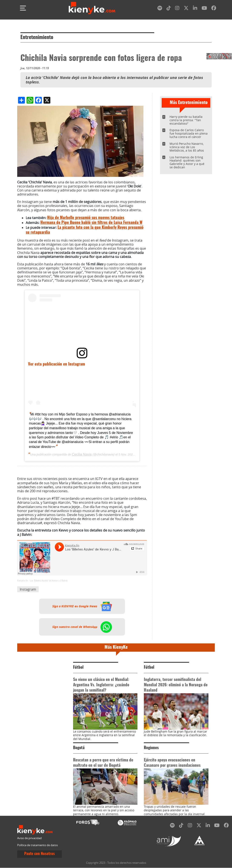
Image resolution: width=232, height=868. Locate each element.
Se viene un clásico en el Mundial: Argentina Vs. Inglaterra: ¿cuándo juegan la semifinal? (101, 685)
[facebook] (214, 9)
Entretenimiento (37, 38)
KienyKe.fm (23, 581)
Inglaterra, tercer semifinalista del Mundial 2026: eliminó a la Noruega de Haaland (176, 685)
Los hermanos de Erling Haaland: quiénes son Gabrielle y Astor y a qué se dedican (187, 162)
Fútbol (78, 668)
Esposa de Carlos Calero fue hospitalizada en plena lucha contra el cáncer (189, 133)
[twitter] (186, 9)
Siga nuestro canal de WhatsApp (82, 627)
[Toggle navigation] (23, 8)
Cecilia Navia (82, 454)
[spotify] (160, 9)
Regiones (151, 748)
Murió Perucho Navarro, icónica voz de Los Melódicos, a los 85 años (187, 147)
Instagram (28, 589)
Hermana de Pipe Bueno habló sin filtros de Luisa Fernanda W (91, 223)
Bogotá (79, 748)
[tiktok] (169, 9)
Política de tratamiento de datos (37, 845)
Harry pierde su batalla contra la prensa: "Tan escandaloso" (186, 120)
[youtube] (204, 9)
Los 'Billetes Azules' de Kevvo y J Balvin (49, 581)
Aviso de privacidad (29, 838)
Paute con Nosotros (40, 854)
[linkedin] (195, 9)
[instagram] (177, 9)
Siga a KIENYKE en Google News (82, 606)
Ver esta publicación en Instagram (57, 364)
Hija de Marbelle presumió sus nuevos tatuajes (86, 218)
